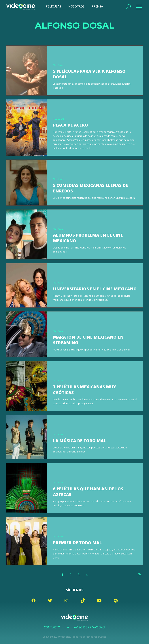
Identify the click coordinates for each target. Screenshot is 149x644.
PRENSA (97, 6)
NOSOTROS (76, 6)
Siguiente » (139, 575)
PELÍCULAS (53, 6)
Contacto (52, 627)
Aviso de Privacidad (89, 627)
